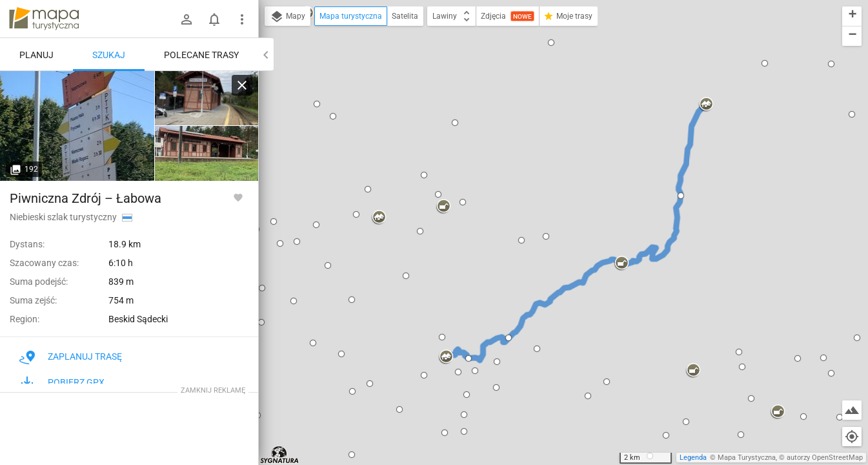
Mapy (288, 17)
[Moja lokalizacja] (852, 437)
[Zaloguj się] (187, 19)
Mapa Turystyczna (747, 458)
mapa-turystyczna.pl (44, 19)
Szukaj (109, 55)
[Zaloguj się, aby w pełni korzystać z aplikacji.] (238, 197)
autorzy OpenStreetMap (825, 458)
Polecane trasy (201, 55)
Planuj (36, 55)
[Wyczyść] (242, 85)
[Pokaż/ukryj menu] (242, 19)
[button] (317, 104)
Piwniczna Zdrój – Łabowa (86, 198)
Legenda (693, 458)
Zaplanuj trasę (71, 356)
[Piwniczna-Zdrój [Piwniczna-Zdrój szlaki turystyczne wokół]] (77, 126)
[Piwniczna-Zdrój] (207, 98)
